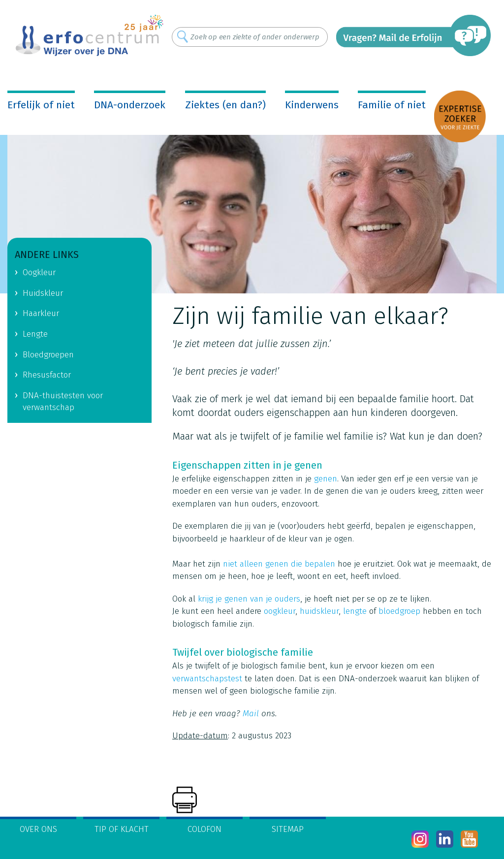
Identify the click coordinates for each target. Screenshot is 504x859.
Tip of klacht (122, 829)
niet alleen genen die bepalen (279, 564)
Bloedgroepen (48, 355)
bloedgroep (399, 611)
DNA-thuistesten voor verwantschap (63, 402)
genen (326, 479)
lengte (354, 611)
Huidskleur (43, 293)
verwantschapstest (207, 679)
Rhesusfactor (47, 375)
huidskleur (319, 611)
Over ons (38, 829)
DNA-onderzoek (130, 105)
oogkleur (280, 611)
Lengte (35, 334)
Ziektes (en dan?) (225, 105)
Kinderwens (312, 105)
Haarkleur (41, 313)
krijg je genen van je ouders (249, 599)
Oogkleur (39, 272)
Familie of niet (392, 105)
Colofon (205, 829)
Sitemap (288, 829)
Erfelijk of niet (41, 105)
